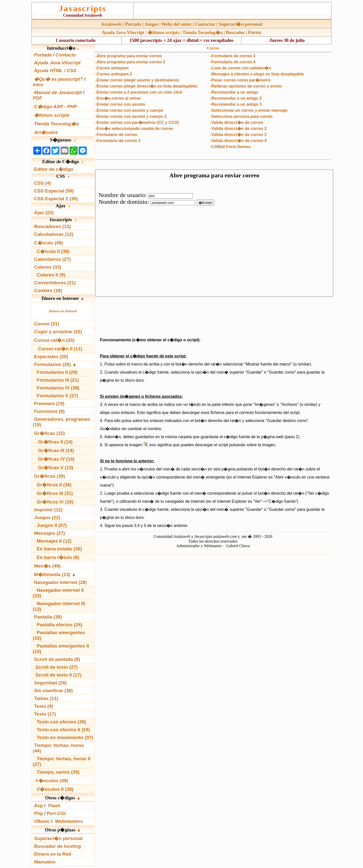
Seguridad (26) (50, 683)
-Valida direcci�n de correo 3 (238, 135)
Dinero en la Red (53, 854)
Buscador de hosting (57, 846)
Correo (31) (47, 324)
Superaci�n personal (240, 24)
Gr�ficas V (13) (56, 468)
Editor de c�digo (54, 169)
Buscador (235, 32)
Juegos (152, 24)
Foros (255, 32)
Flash (54, 806)
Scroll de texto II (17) (58, 675)
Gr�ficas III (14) (56, 450)
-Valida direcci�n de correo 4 (238, 141)
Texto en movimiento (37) (65, 737)
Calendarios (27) (52, 259)
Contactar (205, 24)
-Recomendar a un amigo (234, 92)
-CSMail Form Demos (230, 147)
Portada (133, 24)
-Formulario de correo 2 (118, 141)
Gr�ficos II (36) (54, 485)
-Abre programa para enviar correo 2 (130, 62)
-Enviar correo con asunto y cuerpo (129, 110)
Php (38, 813)
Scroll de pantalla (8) (57, 659)
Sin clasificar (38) (53, 691)
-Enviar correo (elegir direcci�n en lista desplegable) (146, 86)
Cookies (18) (48, 290)
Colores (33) (48, 267)
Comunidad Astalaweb (83, 15)
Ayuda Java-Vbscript (123, 32)
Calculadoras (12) (54, 234)
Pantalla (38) (48, 617)
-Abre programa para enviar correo (129, 56)
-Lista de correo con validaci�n (240, 68)
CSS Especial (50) (54, 191)
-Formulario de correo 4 (233, 62)
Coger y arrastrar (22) (58, 332)
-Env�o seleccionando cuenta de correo (134, 129)
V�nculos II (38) (55, 789)
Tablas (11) (46, 698)
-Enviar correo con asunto (120, 104)
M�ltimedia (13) (53, 575)
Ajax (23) (44, 213)
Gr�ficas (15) (49, 433)
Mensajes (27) (49, 533)
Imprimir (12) (48, 510)
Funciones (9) (49, 411)
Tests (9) (43, 706)
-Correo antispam (112, 68)
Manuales (45, 862)
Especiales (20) (51, 357)
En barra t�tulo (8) (58, 557)
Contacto (66, 55)
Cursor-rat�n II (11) (60, 349)
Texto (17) (45, 714)
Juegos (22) (47, 517)
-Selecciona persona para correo (241, 116)
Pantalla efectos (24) (59, 625)
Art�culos (46, 132)
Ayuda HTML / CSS (55, 71)
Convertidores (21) (55, 283)
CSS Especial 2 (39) (56, 199)
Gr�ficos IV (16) (55, 502)
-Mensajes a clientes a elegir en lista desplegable (257, 74)
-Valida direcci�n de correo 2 (238, 129)
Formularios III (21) (58, 380)
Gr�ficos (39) (50, 476)
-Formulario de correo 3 (233, 56)
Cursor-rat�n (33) (54, 340)
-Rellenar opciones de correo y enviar (246, 86)
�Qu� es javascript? (58, 79)
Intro (38, 85)
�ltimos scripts (163, 32)
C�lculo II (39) (53, 251)
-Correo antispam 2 (114, 74)
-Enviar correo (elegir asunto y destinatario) (137, 80)
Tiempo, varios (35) (58, 772)
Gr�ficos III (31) (55, 493)
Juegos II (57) (52, 525)
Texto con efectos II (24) (63, 730)
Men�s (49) (47, 566)
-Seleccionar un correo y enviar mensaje (249, 110)
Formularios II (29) (57, 372)
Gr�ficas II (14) (55, 442)
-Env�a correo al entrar (118, 98)
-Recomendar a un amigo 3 (236, 104)
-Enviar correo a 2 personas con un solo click (139, 92)
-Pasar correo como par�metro (240, 80)
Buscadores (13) (52, 226)
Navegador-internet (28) (60, 582)
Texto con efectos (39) (62, 722)
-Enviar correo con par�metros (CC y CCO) (137, 122)
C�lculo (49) (48, 243)
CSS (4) (42, 183)
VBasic (42, 821)
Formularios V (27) (57, 396)
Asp (38, 806)
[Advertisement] (213, 316)
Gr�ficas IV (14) (56, 459)
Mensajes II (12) (54, 541)
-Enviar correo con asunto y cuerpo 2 (131, 116)
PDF (37, 98)
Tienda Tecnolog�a (203, 32)
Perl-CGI (56, 813)
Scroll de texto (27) (57, 667)
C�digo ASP (49, 107)
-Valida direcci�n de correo (237, 122)
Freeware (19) (49, 403)
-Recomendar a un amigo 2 (236, 98)
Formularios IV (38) (58, 388)
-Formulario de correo (116, 135)
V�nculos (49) (52, 781)
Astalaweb (111, 24)
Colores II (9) (51, 275)
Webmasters (69, 821)
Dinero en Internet (63, 311)
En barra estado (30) (59, 549)
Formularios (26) (52, 364)
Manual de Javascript (58, 92)
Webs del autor (176, 24)
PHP (72, 107)
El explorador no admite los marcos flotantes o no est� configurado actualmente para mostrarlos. (214, 233)
